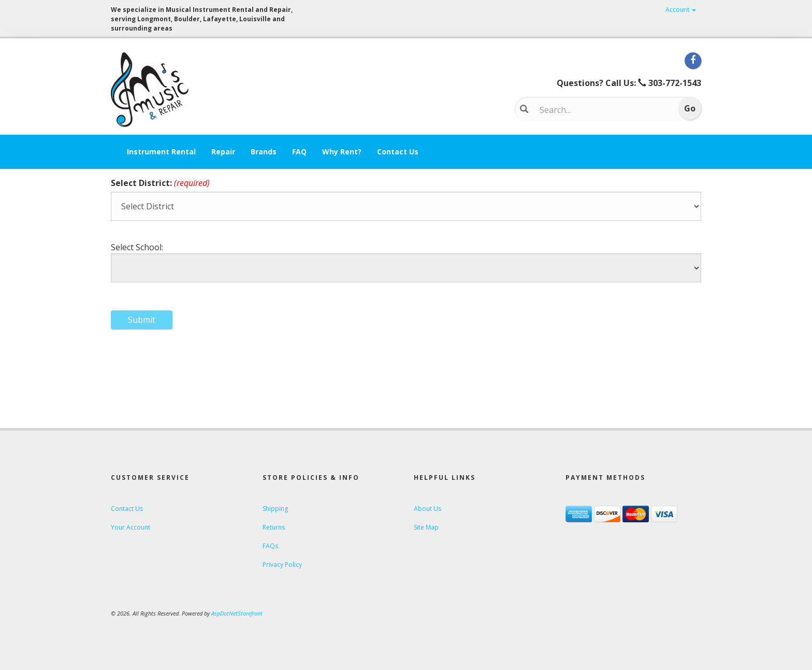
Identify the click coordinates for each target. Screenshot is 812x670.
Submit (142, 320)
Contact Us (398, 152)
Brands (264, 152)
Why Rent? (342, 152)
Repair (223, 152)
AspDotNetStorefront (237, 613)
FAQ (299, 152)
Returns (274, 527)
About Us (427, 509)
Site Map (426, 527)
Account (681, 10)
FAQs (270, 546)
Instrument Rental (161, 152)
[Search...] (600, 110)
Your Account (130, 527)
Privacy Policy (282, 565)
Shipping (275, 509)
